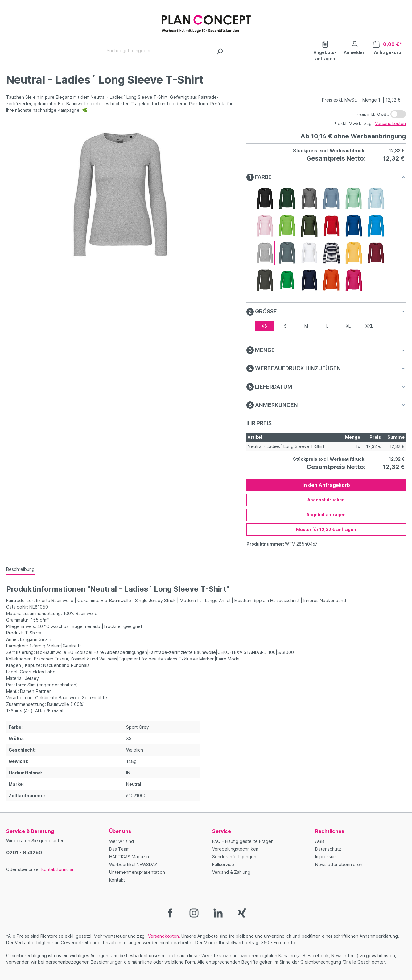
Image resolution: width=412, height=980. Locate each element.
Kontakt (117, 880)
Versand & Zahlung (231, 872)
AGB (320, 841)
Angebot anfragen (326, 515)
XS (264, 326)
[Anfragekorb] (387, 47)
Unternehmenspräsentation (137, 872)
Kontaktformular (57, 869)
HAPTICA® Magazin (129, 857)
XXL (369, 326)
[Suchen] (220, 50)
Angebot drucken (326, 500)
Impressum (326, 857)
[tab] (20, 570)
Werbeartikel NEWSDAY (133, 864)
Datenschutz (328, 849)
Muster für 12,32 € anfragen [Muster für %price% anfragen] (326, 529)
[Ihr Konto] (355, 47)
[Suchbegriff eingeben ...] (158, 50)
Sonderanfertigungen (234, 857)
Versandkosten (390, 123)
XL (348, 326)
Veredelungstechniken (235, 849)
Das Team (119, 849)
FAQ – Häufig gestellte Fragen (243, 841)
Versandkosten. (164, 936)
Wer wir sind (122, 841)
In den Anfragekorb (326, 485)
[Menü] (13, 50)
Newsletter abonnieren (339, 864)
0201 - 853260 (24, 852)
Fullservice (223, 864)
